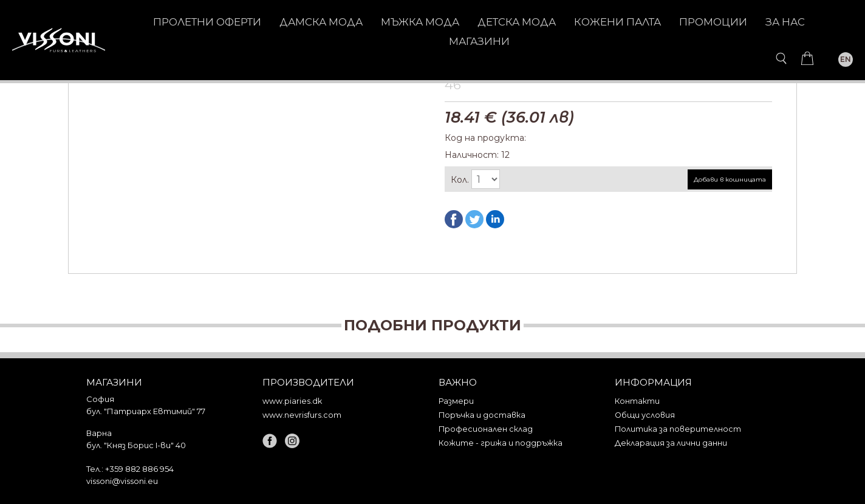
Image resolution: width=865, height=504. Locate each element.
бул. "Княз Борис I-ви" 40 (136, 445)
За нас (785, 22)
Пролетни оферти (207, 22)
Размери (456, 401)
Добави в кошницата (730, 179)
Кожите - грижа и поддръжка (501, 443)
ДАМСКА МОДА (321, 22)
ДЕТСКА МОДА (517, 22)
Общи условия (645, 415)
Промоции (713, 22)
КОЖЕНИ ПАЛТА (617, 22)
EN (846, 59)
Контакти (637, 401)
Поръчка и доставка (482, 415)
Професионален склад (486, 429)
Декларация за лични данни (671, 443)
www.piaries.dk (292, 401)
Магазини (479, 41)
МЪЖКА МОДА (420, 22)
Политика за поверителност (678, 429)
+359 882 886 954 (139, 469)
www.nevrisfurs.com (302, 415)
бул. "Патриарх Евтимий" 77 (146, 411)
